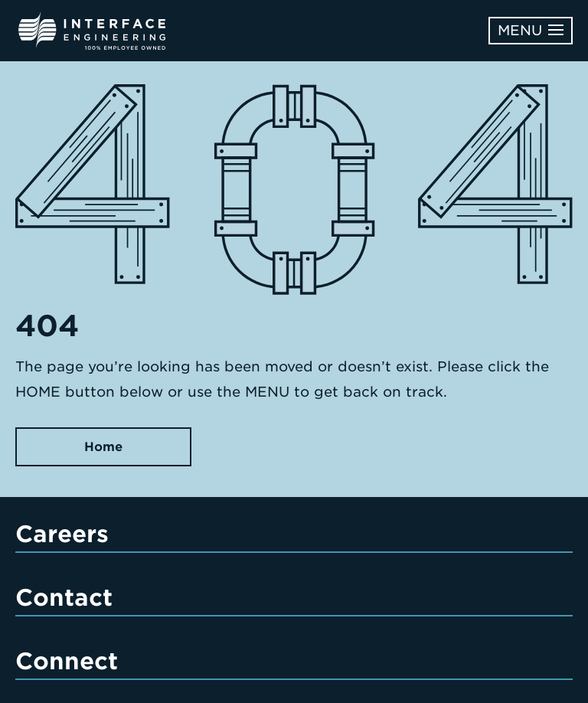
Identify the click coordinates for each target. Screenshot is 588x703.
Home (103, 447)
